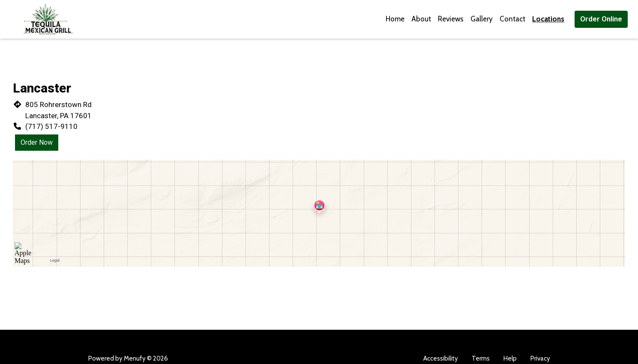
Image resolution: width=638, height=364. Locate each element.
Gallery (482, 19)
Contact (512, 19)
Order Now (37, 142)
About (421, 19)
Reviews (451, 19)
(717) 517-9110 (51, 126)
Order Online (601, 19)
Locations (548, 19)
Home (395, 19)
